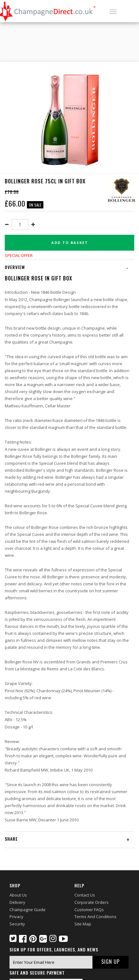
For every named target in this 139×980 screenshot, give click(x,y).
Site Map (83, 924)
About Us (18, 895)
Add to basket (70, 243)
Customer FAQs (89, 910)
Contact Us (85, 895)
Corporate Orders (92, 902)
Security (17, 924)
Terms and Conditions (95, 917)
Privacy (16, 917)
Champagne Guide (28, 910)
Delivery (17, 902)
